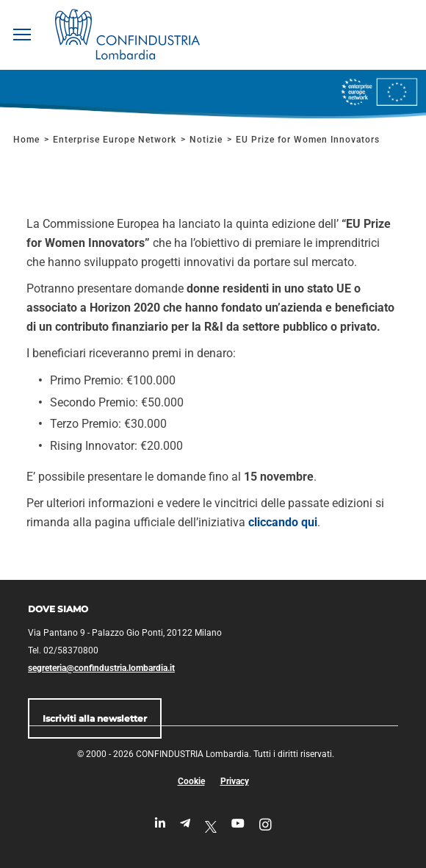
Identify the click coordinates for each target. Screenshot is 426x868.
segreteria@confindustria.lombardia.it (101, 668)
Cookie (191, 781)
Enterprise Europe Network (116, 140)
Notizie (206, 140)
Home (26, 140)
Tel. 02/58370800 (63, 650)
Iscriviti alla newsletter (95, 718)
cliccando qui (283, 522)
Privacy (235, 781)
